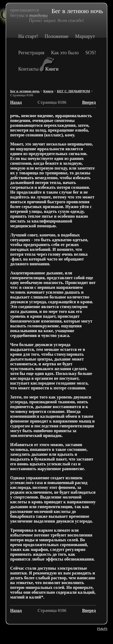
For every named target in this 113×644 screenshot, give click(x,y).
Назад (16, 102)
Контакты (28, 69)
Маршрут (85, 36)
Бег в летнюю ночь (25, 91)
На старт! (28, 36)
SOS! (91, 53)
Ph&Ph (102, 629)
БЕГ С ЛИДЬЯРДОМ (74, 91)
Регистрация (31, 53)
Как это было (65, 53)
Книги (52, 69)
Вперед (89, 102)
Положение (57, 36)
